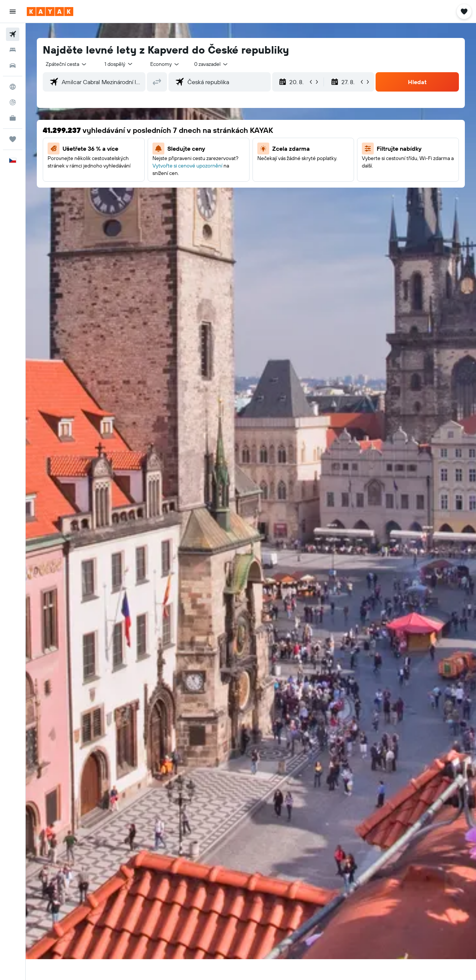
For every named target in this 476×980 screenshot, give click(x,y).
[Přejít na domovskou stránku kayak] (50, 12)
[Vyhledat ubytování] (13, 50)
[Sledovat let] (13, 102)
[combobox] (67, 64)
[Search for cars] (13, 66)
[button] (13, 12)
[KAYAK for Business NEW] (13, 118)
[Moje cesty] (13, 139)
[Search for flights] (13, 34)
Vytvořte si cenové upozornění (187, 166)
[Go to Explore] (13, 87)
